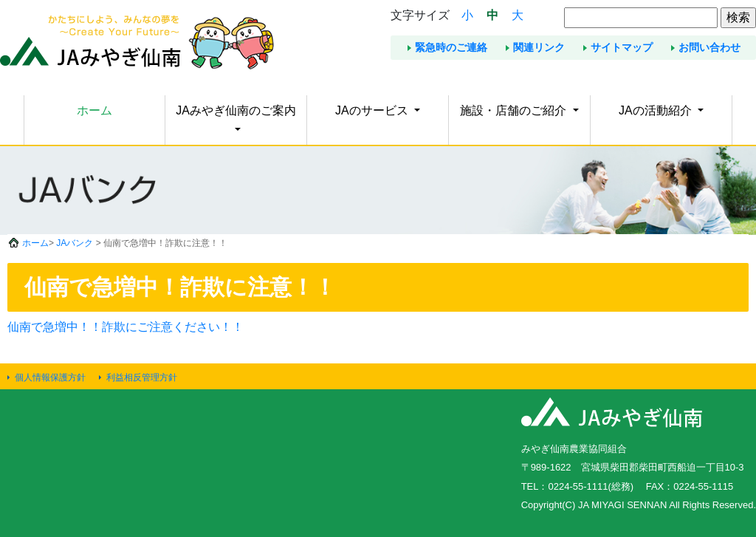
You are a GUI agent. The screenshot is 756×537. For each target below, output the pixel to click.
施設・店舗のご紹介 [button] (515, 110)
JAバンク (75, 243)
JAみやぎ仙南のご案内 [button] (236, 110)
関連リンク (539, 47)
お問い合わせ (709, 47)
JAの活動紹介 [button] (657, 110)
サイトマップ (622, 47)
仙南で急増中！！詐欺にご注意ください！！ (126, 327)
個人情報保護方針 (50, 377)
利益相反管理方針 (142, 377)
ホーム (94, 110)
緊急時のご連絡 (451, 47)
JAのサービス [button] (373, 110)
